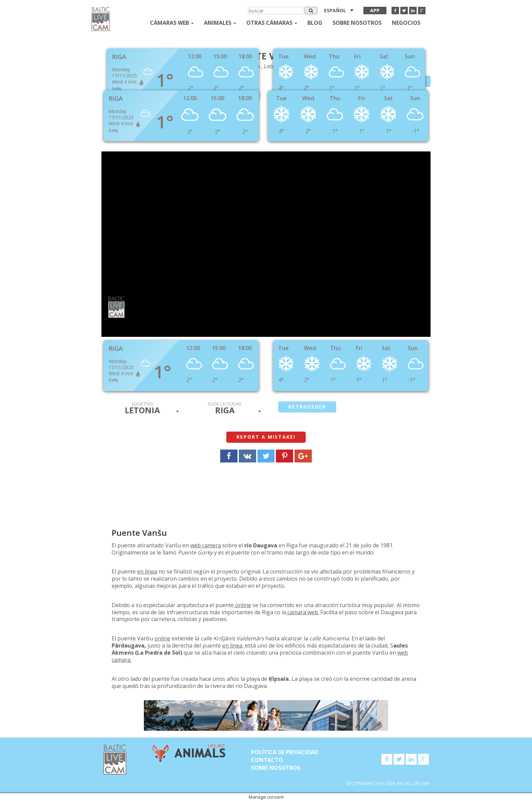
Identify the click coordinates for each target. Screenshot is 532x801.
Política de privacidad (284, 752)
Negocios (406, 23)
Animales (220, 23)
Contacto (267, 760)
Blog (315, 23)
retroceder (307, 407)
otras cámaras (272, 23)
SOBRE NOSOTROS (357, 23)
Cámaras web (172, 23)
